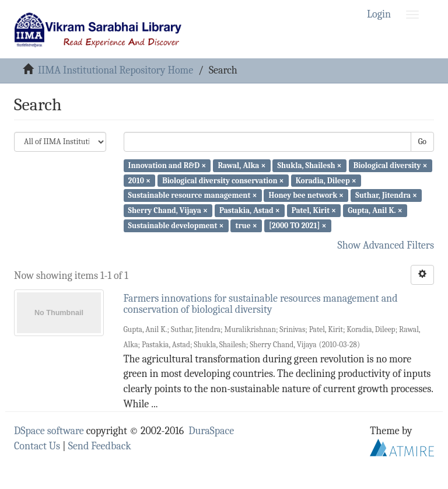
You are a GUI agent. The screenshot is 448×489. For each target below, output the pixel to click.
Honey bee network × (307, 195)
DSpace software (49, 431)
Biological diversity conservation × (223, 180)
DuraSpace (211, 431)
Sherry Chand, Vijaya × (168, 210)
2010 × (139, 180)
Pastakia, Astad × (250, 210)
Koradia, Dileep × (326, 180)
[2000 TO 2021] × (298, 226)
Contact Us (37, 446)
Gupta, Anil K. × (375, 210)
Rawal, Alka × (242, 165)
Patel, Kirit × (314, 210)
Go (422, 142)
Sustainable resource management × (193, 195)
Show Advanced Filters (386, 245)
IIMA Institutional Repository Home (116, 70)
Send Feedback (100, 446)
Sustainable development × (176, 226)
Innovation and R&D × (167, 165)
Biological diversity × (391, 165)
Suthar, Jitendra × (386, 195)
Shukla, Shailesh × (310, 165)
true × (246, 226)
